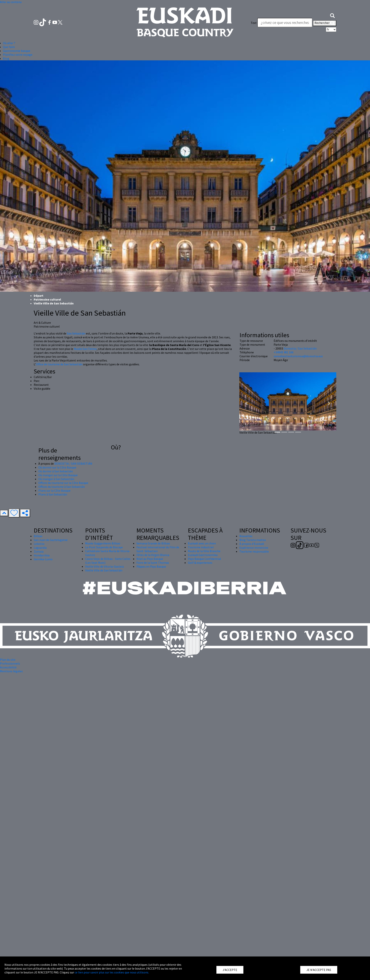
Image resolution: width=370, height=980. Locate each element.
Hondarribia (42, 555)
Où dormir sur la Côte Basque (57, 467)
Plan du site (8, 660)
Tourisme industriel (201, 547)
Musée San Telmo (85, 349)
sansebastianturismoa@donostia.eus (298, 356)
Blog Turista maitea (253, 540)
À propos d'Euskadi (252, 544)
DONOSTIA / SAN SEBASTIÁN (73, 463)
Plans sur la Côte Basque (54, 490)
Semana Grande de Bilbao (153, 543)
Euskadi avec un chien (202, 543)
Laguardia (40, 548)
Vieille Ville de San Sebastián (104, 570)
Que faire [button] (9, 47)
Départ (39, 296)
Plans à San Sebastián (53, 494)
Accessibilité (8, 667)
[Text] (285, 23)
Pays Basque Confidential (204, 559)
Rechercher (325, 23)
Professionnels (10, 663)
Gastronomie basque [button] (17, 51)
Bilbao (38, 536)
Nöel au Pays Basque (150, 559)
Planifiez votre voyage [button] (18, 55)
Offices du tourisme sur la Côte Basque (63, 483)
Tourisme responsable (254, 551)
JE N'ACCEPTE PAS (319, 970)
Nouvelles (246, 536)
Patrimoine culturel (47, 299)
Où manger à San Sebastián (56, 479)
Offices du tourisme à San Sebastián (62, 487)
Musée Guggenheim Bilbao (103, 543)
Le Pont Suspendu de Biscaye (104, 547)
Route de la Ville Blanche (204, 551)
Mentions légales (11, 671)
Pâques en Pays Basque (151, 566)
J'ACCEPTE (230, 970)
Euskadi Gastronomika (203, 555)
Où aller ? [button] (9, 43)
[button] (332, 15)
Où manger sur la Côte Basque (58, 475)
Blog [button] (6, 58)
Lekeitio (39, 544)
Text (254, 23)
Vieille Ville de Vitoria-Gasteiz (105, 566)
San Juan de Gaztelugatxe (51, 540)
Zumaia (39, 551)
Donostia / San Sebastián (300, 348)
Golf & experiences (200, 563)
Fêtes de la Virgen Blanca (153, 555)
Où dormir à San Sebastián (56, 471)
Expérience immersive (254, 548)
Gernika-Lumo (43, 559)
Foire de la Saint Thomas (153, 563)
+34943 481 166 (284, 352)
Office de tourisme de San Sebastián (59, 364)
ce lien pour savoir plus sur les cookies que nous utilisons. (112, 972)
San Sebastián (76, 333)
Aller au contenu (11, 2)
